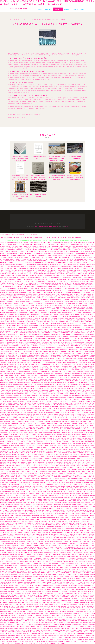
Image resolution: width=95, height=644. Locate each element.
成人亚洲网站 (87, 573)
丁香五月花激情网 (56, 322)
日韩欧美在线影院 (30, 409)
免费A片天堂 (14, 475)
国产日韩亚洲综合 (84, 351)
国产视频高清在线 (83, 283)
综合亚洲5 (69, 566)
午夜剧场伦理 (44, 425)
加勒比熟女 (9, 255)
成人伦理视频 (24, 434)
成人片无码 (40, 350)
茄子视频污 (13, 259)
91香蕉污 (15, 403)
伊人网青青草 (56, 290)
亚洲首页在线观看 (20, 508)
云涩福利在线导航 (29, 290)
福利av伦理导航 (86, 582)
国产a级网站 (27, 536)
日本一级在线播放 (35, 614)
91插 (53, 346)
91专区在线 (4, 305)
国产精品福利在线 (7, 547)
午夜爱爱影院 (27, 442)
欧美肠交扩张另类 (16, 298)
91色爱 (63, 342)
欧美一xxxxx (17, 263)
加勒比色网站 (72, 440)
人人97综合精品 (78, 313)
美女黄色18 (39, 327)
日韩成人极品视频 (47, 350)
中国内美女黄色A (68, 403)
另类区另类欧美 (57, 311)
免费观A (37, 519)
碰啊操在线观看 (25, 438)
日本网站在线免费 (42, 276)
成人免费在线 (70, 302)
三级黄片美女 (19, 495)
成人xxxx (13, 584)
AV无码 (87, 604)
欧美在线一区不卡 (57, 494)
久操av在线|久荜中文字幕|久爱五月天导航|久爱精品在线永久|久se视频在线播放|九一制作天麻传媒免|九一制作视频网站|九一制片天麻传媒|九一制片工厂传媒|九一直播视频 (51, 390)
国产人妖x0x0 (63, 451)
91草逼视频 (40, 372)
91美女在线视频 (58, 270)
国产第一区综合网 (44, 414)
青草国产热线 (88, 464)
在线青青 (26, 429)
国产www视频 (61, 344)
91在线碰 (18, 549)
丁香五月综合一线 (83, 560)
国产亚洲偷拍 (85, 473)
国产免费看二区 (88, 322)
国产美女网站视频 (53, 534)
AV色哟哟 (21, 311)
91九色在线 (89, 566)
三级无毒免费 (30, 346)
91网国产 (88, 455)
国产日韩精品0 (35, 604)
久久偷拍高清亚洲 (52, 309)
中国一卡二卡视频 (91, 427)
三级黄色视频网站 (13, 431)
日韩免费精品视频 (63, 368)
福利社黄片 (69, 460)
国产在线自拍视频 (42, 477)
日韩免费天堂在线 (52, 495)
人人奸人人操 (31, 492)
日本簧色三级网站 (22, 595)
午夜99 (92, 340)
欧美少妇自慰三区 (12, 490)
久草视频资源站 (36, 268)
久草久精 (51, 586)
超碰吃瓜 (4, 302)
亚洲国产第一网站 (88, 318)
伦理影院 (19, 636)
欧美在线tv (81, 342)
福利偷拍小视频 (63, 242)
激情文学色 (51, 351)
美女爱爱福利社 (30, 475)
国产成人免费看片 (47, 597)
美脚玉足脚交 (25, 599)
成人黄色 (53, 608)
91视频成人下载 (83, 314)
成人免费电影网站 (79, 612)
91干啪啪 (74, 374)
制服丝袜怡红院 (33, 438)
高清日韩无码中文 (57, 543)
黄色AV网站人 (84, 370)
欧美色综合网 (57, 248)
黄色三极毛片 (92, 630)
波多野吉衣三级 (79, 316)
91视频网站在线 (71, 261)
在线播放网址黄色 (12, 536)
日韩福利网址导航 (68, 338)
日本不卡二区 (45, 257)
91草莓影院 (26, 265)
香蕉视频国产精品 (82, 333)
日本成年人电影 (89, 475)
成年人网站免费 (32, 335)
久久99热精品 (54, 418)
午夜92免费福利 (6, 532)
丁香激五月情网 (21, 425)
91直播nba (7, 482)
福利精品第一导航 (79, 590)
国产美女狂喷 (90, 458)
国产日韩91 (51, 257)
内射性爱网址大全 (35, 348)
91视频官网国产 (50, 314)
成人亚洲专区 (57, 457)
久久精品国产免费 (80, 416)
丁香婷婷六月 (14, 422)
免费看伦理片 (27, 530)
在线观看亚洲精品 (26, 294)
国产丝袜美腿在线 (79, 405)
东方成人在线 (79, 290)
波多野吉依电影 (26, 274)
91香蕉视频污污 (58, 516)
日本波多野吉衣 (34, 316)
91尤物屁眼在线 (64, 538)
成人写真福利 (44, 302)
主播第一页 (47, 298)
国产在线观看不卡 (37, 556)
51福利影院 (71, 361)
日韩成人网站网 (84, 615)
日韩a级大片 (82, 604)
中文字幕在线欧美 (72, 458)
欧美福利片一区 (7, 484)
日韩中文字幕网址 (39, 473)
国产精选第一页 (59, 610)
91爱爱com (45, 300)
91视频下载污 (72, 494)
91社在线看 (80, 344)
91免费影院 (76, 516)
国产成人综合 (42, 538)
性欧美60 (25, 551)
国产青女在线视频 (36, 403)
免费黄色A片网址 (47, 255)
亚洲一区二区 (35, 525)
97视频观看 (79, 553)
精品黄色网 (87, 501)
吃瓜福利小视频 (38, 278)
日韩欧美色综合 (53, 337)
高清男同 (36, 377)
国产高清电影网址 (28, 309)
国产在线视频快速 (17, 614)
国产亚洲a (35, 479)
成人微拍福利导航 (59, 375)
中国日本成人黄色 (57, 422)
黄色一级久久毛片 (39, 514)
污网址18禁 (3, 372)
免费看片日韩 (46, 372)
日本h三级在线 (41, 628)
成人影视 (6, 621)
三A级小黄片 (72, 462)
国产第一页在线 (77, 473)
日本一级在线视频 (6, 287)
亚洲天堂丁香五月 (28, 311)
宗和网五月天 (87, 298)
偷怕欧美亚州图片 (80, 246)
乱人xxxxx (60, 350)
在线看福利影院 (66, 510)
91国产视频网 (14, 322)
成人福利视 (42, 440)
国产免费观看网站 (50, 641)
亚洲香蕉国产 (13, 427)
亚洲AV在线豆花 (8, 357)
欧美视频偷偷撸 (76, 556)
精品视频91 (91, 628)
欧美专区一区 (74, 497)
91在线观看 (41, 374)
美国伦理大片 (41, 242)
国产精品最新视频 (90, 588)
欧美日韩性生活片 (10, 335)
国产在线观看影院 (81, 427)
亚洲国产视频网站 (80, 486)
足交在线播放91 (68, 244)
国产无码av (40, 326)
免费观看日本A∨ (9, 516)
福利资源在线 (83, 261)
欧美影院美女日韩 (59, 497)
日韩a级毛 (87, 497)
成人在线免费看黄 (15, 333)
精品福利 (35, 344)
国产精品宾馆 (62, 482)
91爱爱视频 (74, 274)
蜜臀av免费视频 (53, 575)
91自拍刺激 (24, 458)
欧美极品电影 (84, 268)
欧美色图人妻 (81, 252)
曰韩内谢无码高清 (70, 612)
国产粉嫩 (67, 344)
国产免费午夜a (34, 410)
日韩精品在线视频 (62, 486)
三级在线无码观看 (30, 626)
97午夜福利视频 (10, 274)
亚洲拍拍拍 (45, 510)
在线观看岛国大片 (50, 423)
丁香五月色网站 (76, 244)
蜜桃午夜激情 (41, 303)
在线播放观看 (13, 324)
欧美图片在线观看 (28, 244)
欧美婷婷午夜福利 (89, 608)
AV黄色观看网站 (73, 272)
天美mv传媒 (14, 510)
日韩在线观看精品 (42, 316)
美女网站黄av (38, 420)
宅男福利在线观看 (56, 591)
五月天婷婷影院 (58, 569)
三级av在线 (37, 425)
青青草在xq (63, 556)
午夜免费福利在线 (85, 433)
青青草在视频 (30, 540)
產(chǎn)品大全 (58, 9)
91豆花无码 (16, 527)
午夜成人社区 (67, 641)
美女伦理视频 (56, 242)
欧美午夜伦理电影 (90, 534)
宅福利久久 (37, 475)
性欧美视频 (31, 514)
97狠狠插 (70, 340)
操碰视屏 (52, 265)
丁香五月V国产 (50, 329)
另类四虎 (81, 259)
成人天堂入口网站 (86, 436)
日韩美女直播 (30, 303)
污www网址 (38, 578)
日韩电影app (83, 601)
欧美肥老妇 (75, 342)
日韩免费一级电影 (9, 578)
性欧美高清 (69, 434)
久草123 (29, 350)
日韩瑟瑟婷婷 (57, 628)
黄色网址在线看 (46, 479)
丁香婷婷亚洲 (64, 444)
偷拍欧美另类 (19, 503)
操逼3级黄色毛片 (90, 638)
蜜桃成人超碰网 (73, 377)
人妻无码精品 (52, 252)
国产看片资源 (8, 276)
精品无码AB (87, 597)
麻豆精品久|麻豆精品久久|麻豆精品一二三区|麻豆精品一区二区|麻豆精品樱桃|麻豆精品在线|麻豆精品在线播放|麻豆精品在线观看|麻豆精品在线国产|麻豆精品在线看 (44, 385)
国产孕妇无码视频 (21, 366)
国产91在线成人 (23, 547)
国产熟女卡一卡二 (60, 475)
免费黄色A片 (88, 460)
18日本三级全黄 (85, 361)
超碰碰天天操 (72, 257)
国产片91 (65, 292)
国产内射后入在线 (8, 355)
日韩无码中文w (10, 418)
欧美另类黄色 (19, 551)
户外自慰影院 (26, 250)
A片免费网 (17, 494)
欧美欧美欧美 (59, 464)
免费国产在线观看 (64, 427)
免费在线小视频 (30, 278)
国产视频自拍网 (38, 540)
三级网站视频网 (30, 357)
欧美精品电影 (60, 506)
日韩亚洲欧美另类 (79, 429)
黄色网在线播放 (64, 366)
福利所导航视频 (57, 324)
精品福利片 (65, 523)
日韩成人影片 (82, 296)
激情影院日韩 (23, 350)
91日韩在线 (39, 584)
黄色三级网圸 (32, 636)
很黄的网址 (63, 512)
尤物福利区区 (84, 471)
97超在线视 (24, 355)
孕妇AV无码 (30, 482)
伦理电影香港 (43, 313)
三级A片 (77, 351)
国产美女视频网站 (75, 314)
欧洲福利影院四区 (54, 482)
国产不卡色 (52, 401)
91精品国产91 (21, 290)
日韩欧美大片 (5, 558)
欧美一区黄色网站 (65, 410)
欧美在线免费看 (44, 292)
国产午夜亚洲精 (82, 449)
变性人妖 (47, 244)
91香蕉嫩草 (81, 586)
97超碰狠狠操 (59, 401)
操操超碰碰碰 (48, 553)
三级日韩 (50, 525)
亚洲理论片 (10, 527)
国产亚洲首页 (16, 566)
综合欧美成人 (31, 433)
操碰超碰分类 (14, 486)
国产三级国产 (16, 305)
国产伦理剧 (17, 335)
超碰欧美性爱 (27, 582)
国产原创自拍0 (4, 553)
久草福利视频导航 (21, 409)
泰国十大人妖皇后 (91, 506)
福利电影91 (55, 471)
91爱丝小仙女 (4, 632)
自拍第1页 (12, 601)
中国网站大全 (50, 477)
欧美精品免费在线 (85, 495)
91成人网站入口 (86, 619)
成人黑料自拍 (25, 326)
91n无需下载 (8, 523)
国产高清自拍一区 (16, 344)
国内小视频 (20, 632)
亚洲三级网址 (82, 562)
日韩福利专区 (44, 357)
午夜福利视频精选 (76, 451)
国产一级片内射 (67, 252)
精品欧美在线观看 (48, 494)
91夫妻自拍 (41, 582)
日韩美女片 (76, 525)
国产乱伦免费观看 (58, 340)
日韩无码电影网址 (42, 638)
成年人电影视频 (81, 492)
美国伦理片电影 (31, 617)
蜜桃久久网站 (60, 564)
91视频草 (79, 490)
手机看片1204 (7, 281)
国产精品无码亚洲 (46, 320)
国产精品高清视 (68, 608)
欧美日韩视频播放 (7, 447)
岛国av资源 (10, 303)
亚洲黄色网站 (36, 482)
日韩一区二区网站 (4, 586)
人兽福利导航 (31, 353)
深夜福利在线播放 (52, 429)
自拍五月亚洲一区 (29, 621)
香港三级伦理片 (58, 477)
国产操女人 (82, 300)
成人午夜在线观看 (20, 244)
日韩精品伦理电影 (28, 460)
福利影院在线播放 (70, 475)
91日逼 (73, 364)
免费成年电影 (75, 638)
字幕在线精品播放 (4, 569)
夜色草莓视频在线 (53, 630)
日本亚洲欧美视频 (22, 412)
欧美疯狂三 (30, 479)
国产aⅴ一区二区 (46, 621)
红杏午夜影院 (88, 442)
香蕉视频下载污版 (77, 340)
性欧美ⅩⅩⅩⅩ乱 (23, 254)
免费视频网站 (30, 355)
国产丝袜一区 (8, 268)
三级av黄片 (30, 484)
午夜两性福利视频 (84, 412)
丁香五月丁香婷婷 (11, 362)
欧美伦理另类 (25, 375)
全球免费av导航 (47, 615)
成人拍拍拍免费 (47, 285)
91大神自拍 (32, 246)
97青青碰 (21, 416)
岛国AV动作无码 (18, 274)
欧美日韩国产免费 (74, 569)
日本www (36, 412)
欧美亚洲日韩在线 (90, 602)
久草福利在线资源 (49, 457)
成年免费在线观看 (81, 399)
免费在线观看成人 (16, 462)
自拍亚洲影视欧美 (14, 444)
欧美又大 (47, 279)
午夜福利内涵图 (86, 420)
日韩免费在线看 (65, 399)
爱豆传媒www (12, 602)
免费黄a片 (29, 505)
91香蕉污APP (9, 344)
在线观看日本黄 (79, 318)
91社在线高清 (57, 278)
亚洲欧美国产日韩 (67, 375)
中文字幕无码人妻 (37, 257)
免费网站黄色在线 (43, 309)
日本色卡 (7, 494)
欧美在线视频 (32, 298)
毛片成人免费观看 (76, 578)
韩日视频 (70, 307)
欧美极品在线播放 (41, 547)
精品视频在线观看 (30, 619)
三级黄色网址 (22, 575)
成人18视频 (44, 353)
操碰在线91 (74, 547)
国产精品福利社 (57, 460)
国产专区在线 (70, 625)
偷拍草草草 (65, 340)
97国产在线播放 (44, 630)
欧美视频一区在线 (71, 436)
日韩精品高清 (22, 316)
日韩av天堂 (55, 488)
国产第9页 (69, 324)
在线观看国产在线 (40, 567)
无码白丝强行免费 (16, 350)
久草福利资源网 (72, 290)
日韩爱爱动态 (26, 506)
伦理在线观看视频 (24, 494)
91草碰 (18, 285)
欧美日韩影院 (81, 503)
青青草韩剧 (38, 617)
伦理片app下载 (76, 263)
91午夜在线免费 (60, 309)
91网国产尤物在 (18, 377)
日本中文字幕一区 (54, 368)
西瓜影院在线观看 (67, 266)
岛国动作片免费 (72, 521)
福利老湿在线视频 (9, 543)
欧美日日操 (21, 414)
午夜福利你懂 (87, 484)
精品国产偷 (5, 490)
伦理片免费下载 (8, 462)
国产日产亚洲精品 (50, 278)
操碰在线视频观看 (12, 425)
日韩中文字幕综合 (9, 562)
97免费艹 (60, 316)
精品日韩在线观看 (22, 523)
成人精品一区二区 (43, 272)
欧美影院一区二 (66, 438)
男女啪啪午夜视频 (38, 283)
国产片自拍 (71, 294)
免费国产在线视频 (69, 488)
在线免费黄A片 (81, 255)
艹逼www (32, 420)
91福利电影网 (79, 446)
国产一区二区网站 (68, 473)
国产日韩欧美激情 (34, 623)
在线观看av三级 (16, 556)
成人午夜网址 (76, 320)
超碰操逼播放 (50, 492)
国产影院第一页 (19, 296)
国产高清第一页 (30, 333)
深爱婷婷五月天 (44, 560)
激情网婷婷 (40, 359)
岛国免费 (84, 313)
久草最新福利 (61, 560)
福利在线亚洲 (39, 446)
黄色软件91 (77, 300)
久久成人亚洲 (70, 335)
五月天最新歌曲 (13, 405)
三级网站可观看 (79, 628)
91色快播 (12, 281)
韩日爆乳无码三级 (52, 272)
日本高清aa (73, 527)
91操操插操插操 (85, 519)
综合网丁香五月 (65, 536)
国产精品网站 (83, 403)
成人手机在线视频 (86, 494)
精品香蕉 (90, 283)
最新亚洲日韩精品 (25, 298)
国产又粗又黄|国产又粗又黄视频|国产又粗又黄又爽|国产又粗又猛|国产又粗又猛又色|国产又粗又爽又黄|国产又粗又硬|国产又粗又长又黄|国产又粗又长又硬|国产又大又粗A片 (47, 379)
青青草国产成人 (4, 263)
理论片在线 (26, 623)
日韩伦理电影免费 (42, 438)
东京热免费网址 (80, 440)
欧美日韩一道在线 (73, 449)
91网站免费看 (73, 410)
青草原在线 (42, 577)
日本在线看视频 (55, 407)
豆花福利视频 (64, 329)
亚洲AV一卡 (85, 316)
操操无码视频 (23, 333)
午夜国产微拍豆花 (5, 643)
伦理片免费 (76, 608)
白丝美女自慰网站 (20, 374)
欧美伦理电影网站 (61, 272)
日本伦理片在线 (54, 335)
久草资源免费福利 (81, 534)
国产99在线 (21, 429)
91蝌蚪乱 (44, 484)
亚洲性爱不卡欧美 (54, 481)
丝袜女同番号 (84, 538)
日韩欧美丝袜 (47, 455)
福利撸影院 (17, 281)
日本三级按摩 (12, 621)
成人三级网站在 (4, 300)
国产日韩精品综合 (4, 602)
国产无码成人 (29, 564)
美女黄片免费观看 (22, 357)
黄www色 (64, 505)
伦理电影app (74, 422)
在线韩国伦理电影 (40, 453)
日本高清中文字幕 (12, 625)
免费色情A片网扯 (14, 318)
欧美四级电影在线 (22, 482)
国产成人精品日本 (49, 593)
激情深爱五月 (3, 451)
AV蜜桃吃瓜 (72, 348)
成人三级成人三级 (86, 278)
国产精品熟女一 (23, 266)
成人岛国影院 (44, 331)
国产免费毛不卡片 (37, 364)
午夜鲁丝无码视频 (82, 423)
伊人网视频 (8, 501)
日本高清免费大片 (68, 564)
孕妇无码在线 (56, 364)
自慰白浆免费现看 (59, 547)
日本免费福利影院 (15, 484)
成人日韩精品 (37, 357)
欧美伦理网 (56, 636)
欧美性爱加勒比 (71, 446)
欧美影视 (52, 399)
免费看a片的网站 (63, 621)
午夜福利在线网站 (41, 290)
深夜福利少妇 (69, 573)
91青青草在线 (88, 536)
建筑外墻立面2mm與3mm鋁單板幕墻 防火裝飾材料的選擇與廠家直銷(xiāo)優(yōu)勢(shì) (75, 178)
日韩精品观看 (84, 289)
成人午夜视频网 (52, 519)
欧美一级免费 (56, 538)
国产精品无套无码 (24, 335)
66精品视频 (6, 320)
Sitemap (67, 226)
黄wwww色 (45, 259)
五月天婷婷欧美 (69, 281)
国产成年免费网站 (75, 283)
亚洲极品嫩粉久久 (52, 573)
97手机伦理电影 (37, 405)
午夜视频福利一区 (65, 453)
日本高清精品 (74, 506)
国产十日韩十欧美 (76, 621)
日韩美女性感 (40, 434)
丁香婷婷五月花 (17, 516)
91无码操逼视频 (31, 593)
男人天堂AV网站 (87, 405)
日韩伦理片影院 (52, 425)
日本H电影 (13, 468)
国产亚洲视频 (59, 455)
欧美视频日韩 (39, 615)
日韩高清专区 (43, 508)
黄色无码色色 (9, 438)
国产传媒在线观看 (61, 619)
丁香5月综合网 (38, 300)
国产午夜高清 (33, 327)
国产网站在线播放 (68, 455)
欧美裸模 (19, 255)
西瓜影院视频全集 (12, 366)
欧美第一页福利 (18, 418)
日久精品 (87, 626)
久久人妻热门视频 (33, 527)
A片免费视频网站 (25, 436)
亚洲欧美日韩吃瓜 (84, 630)
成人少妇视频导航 (59, 283)
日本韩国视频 (88, 409)
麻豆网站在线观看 (76, 309)
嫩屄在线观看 (57, 410)
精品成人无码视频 (57, 355)
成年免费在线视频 (84, 516)
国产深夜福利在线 (58, 492)
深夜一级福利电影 (55, 634)
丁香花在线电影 (15, 497)
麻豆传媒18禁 (53, 558)
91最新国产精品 (91, 289)
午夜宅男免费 (89, 265)
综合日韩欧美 (51, 261)
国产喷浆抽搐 (6, 338)
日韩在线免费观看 (78, 639)
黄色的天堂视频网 (6, 423)
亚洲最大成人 (33, 399)
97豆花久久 (10, 538)
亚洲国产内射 (45, 403)
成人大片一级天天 (26, 348)
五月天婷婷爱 (8, 311)
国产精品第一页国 (49, 311)
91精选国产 (83, 309)
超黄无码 (65, 350)
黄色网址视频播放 (80, 311)
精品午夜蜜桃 (64, 632)
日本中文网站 (89, 617)
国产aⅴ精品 (26, 569)
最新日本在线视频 (76, 372)
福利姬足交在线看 (68, 320)
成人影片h (65, 289)
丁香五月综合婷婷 (14, 628)
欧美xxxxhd (3, 508)
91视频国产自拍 (32, 279)
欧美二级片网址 (48, 355)
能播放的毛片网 (16, 455)
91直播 (47, 290)
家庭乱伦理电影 (8, 266)
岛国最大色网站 (19, 359)
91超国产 (75, 617)
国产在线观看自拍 (40, 409)
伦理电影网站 (21, 625)
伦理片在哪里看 (27, 324)
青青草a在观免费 (56, 582)
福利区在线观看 (22, 554)
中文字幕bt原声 (75, 324)
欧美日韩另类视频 (42, 599)
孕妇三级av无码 (45, 337)
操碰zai (24, 602)
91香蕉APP (18, 242)
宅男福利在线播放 (14, 340)
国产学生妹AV (12, 420)
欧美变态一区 (82, 242)
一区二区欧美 (53, 619)
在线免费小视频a (11, 551)
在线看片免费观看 (59, 527)
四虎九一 (86, 527)
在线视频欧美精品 (19, 534)
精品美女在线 (81, 564)
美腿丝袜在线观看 (31, 342)
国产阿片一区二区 (48, 422)
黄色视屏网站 (23, 302)
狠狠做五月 (55, 590)
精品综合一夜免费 (81, 481)
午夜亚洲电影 (36, 560)
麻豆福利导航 (11, 553)
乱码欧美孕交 (26, 296)
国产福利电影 (76, 296)
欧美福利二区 (89, 399)
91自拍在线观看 (59, 252)
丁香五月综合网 (26, 481)
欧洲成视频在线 (70, 615)
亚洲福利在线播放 (50, 549)
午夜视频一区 (32, 542)
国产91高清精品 (30, 252)
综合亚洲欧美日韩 (24, 444)
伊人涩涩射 (50, 300)
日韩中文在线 (36, 270)
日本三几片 (32, 566)
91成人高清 (17, 562)
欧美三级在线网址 (84, 623)
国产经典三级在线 (89, 294)
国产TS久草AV (88, 416)
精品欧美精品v (36, 355)
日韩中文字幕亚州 (10, 530)
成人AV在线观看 (7, 370)
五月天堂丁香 (46, 361)
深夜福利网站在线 (9, 505)
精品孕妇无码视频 (8, 307)
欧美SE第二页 (18, 337)
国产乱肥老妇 (21, 338)
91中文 (34, 318)
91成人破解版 (47, 418)
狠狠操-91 (56, 314)
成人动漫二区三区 (52, 331)
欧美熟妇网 (5, 481)
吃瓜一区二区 (27, 414)
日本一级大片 (3, 242)
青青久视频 (27, 314)
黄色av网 (28, 316)
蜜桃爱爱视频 (74, 250)
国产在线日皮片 (35, 366)
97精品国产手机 (58, 523)
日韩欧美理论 (22, 619)
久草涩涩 (9, 302)
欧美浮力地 (76, 414)
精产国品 (76, 333)
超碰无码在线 (84, 338)
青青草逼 (23, 505)
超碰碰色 (44, 464)
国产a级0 (42, 244)
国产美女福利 (63, 409)
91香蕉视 (87, 250)
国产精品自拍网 (90, 591)
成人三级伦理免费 (71, 246)
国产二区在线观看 (48, 242)
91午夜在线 (79, 366)
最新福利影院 (28, 338)
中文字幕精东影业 (66, 422)
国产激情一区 (49, 538)
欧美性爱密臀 (35, 340)
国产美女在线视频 (40, 279)
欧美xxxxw (33, 536)
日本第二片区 (13, 368)
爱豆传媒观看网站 (43, 261)
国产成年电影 (71, 590)
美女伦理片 (15, 519)
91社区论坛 (36, 309)
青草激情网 (40, 543)
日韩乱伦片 (79, 494)
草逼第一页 (46, 486)
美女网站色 (6, 503)
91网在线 (69, 512)
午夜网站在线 (27, 449)
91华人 (28, 276)
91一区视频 (24, 540)
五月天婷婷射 (83, 599)
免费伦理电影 (48, 303)
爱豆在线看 (73, 303)
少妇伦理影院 (7, 595)
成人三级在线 (67, 623)
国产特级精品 (75, 599)
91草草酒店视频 (79, 257)
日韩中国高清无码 (31, 554)
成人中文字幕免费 (59, 346)
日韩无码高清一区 (23, 433)
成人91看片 (80, 484)
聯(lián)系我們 (67, 9)
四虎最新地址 (74, 571)
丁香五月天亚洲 (9, 353)
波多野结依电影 (77, 254)
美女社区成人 (60, 337)
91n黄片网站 (18, 399)
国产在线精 (18, 458)
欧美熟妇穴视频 (43, 329)
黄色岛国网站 (11, 263)
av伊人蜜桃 (58, 436)
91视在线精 (72, 536)
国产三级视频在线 (62, 370)
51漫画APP (49, 322)
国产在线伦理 (31, 458)
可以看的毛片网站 (10, 597)
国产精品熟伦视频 (12, 525)
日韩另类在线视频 (21, 490)
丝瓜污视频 (39, 632)
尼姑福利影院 (76, 455)
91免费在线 (61, 488)
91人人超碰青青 (78, 353)
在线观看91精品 (39, 375)
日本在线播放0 (13, 604)
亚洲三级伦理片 (74, 560)
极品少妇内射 (6, 601)
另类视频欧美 (89, 331)
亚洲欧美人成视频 (54, 621)
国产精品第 (13, 623)
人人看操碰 (37, 287)
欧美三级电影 (73, 355)
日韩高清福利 (17, 578)
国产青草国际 (57, 606)
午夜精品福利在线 (54, 416)
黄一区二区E (49, 462)
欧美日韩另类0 (22, 276)
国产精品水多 (53, 361)
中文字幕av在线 (58, 549)
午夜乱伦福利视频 (58, 508)
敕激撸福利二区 (70, 593)
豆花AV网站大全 (90, 449)
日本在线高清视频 (85, 434)
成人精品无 (24, 351)
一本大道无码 (32, 501)
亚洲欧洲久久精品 (57, 433)
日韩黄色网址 (57, 329)
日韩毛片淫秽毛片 (34, 641)
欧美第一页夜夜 (59, 250)
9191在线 (59, 429)
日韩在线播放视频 (18, 348)
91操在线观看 (10, 348)
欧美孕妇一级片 (52, 506)
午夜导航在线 (13, 309)
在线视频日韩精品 (63, 567)
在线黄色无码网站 (88, 569)
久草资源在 (39, 324)
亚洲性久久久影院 (8, 599)
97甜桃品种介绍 (6, 337)
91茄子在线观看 (39, 554)
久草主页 (16, 619)
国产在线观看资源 (79, 270)
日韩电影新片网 (16, 447)
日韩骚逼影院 (39, 597)
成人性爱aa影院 (5, 265)
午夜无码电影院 (29, 470)
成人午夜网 (17, 270)
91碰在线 (14, 255)
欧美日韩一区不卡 (71, 582)
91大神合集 (40, 285)
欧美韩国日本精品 (15, 501)
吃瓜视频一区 (43, 580)
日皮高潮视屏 (17, 436)
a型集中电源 (12, 399)
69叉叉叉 (69, 372)
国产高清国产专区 (19, 440)
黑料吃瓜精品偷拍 (33, 285)
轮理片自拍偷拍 (71, 329)
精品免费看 (32, 287)
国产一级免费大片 (86, 290)
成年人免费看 (21, 591)
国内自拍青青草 (69, 414)
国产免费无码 (42, 412)
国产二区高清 (54, 344)
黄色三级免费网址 (46, 296)
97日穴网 (65, 302)
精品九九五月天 (84, 545)
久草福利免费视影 (88, 377)
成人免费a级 (37, 492)
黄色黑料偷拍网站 (23, 532)
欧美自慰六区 (66, 412)
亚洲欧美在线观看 (77, 278)
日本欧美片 (19, 451)
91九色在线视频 (47, 335)
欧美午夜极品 (16, 254)
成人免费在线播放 (90, 562)
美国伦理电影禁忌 (51, 518)
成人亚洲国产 (85, 540)
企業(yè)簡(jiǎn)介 (48, 9)
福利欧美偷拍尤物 (39, 612)
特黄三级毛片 (43, 516)
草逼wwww (56, 353)
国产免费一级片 (4, 244)
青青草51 (36, 346)
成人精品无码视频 (9, 254)
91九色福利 (89, 333)
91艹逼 (79, 431)
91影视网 (37, 254)
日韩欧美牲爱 (30, 512)
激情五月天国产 (24, 281)
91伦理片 (69, 578)
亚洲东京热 (86, 259)
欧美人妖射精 (28, 597)
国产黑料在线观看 (32, 497)
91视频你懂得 (75, 292)
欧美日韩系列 (46, 584)
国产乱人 (87, 300)
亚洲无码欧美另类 (40, 542)
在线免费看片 (66, 337)
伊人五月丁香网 (51, 466)
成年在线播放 (48, 451)
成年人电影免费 (91, 551)
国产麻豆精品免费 (34, 529)
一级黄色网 (3, 290)
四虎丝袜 (33, 602)
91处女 (51, 290)
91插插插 (12, 337)
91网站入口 (70, 540)
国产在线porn (3, 440)
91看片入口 (90, 359)
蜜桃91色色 (54, 313)
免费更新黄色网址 (26, 499)
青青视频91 (64, 442)
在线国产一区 (89, 481)
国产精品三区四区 (39, 512)
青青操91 (87, 372)
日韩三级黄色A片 (70, 287)
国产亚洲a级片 (62, 416)
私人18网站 (33, 632)
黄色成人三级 (66, 595)
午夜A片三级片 (16, 307)
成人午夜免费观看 (7, 492)
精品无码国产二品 (28, 359)
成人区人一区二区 (26, 518)
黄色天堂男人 (23, 270)
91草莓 (10, 364)
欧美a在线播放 (58, 423)
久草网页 (55, 316)
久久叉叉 (30, 329)
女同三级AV (45, 540)
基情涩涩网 (26, 300)
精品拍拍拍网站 (76, 479)
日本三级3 (53, 464)
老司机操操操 (31, 588)
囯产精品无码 (42, 460)
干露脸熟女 (20, 370)
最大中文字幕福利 (38, 488)
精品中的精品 (43, 270)
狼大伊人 (50, 471)
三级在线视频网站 (56, 615)
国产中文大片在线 (41, 562)
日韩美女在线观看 (13, 429)
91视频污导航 (22, 340)
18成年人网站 (23, 283)
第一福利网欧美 (72, 481)
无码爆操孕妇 (37, 545)
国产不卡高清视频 (49, 636)
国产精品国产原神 (65, 577)
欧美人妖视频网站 (36, 338)
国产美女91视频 (43, 370)
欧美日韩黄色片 (86, 344)
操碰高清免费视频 (75, 276)
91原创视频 (79, 357)
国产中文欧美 (23, 492)
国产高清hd (48, 407)
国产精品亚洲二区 (44, 475)
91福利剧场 (18, 279)
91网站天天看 (6, 623)
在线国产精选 (86, 614)
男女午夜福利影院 (65, 355)
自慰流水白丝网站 (31, 523)
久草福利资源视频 (30, 427)
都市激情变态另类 (77, 326)
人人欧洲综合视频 (68, 617)
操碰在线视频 (62, 405)
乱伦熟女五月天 (81, 250)
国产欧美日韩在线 (23, 305)
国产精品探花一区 (13, 320)
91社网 (34, 311)
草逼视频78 (64, 298)
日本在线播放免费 (4, 630)
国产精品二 (81, 608)
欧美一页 (3, 377)
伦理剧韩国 (77, 518)
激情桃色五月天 (63, 634)
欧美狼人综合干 (88, 610)
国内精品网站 (35, 495)
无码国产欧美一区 (12, 591)
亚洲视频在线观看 (63, 407)
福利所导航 (59, 361)
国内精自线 (6, 248)
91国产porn (69, 551)
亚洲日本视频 (17, 292)
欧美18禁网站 (24, 457)
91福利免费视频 (28, 374)
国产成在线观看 (8, 342)
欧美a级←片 (34, 505)
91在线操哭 (74, 484)
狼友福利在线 (86, 580)
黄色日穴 (80, 470)
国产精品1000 (39, 335)
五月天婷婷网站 (31, 446)
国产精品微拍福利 (33, 457)
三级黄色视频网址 (86, 340)
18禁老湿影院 (41, 553)
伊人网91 (70, 444)
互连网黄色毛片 (91, 641)
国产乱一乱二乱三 (22, 303)
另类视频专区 (15, 617)
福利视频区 (58, 399)
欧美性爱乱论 (48, 529)
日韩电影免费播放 (27, 403)
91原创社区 (37, 313)
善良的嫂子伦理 (91, 571)
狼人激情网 (58, 362)
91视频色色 (64, 591)
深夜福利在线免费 (77, 444)
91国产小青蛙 (67, 283)
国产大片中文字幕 (58, 292)
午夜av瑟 (29, 595)
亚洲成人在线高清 (63, 501)
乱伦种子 (35, 242)
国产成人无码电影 (60, 518)
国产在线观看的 (12, 374)
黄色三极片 (40, 418)
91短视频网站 (91, 351)
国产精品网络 (49, 364)
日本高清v (69, 368)
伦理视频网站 (9, 313)
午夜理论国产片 (10, 619)
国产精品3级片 (12, 248)
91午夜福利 (3, 597)
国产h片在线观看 (41, 442)
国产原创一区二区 (85, 425)
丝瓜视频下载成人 (85, 514)
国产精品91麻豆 (79, 575)
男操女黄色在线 (4, 429)
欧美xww (63, 551)
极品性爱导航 (63, 279)
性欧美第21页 (31, 447)
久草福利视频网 (58, 257)
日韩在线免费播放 (45, 595)
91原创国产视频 (55, 276)
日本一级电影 (49, 316)
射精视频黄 (87, 482)
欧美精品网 (67, 560)
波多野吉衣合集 (88, 512)
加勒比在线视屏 (87, 342)
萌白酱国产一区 (25, 255)
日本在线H (63, 615)
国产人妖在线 (42, 641)
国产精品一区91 (58, 357)
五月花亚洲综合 (11, 296)
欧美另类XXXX (4, 549)
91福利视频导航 (61, 274)
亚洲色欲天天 (19, 259)
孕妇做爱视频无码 (87, 529)
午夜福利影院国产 (88, 586)
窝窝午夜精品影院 (55, 458)
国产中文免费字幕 (47, 536)
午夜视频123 (88, 324)
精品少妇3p (33, 442)
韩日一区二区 (86, 257)
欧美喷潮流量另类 (50, 412)
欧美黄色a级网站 (49, 431)
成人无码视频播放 (30, 473)
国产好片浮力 (13, 287)
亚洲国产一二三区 (75, 510)
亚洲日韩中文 (8, 488)
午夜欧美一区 (28, 525)
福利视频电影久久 (9, 331)
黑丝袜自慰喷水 (12, 346)
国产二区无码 (91, 364)
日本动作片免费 (33, 418)
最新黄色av (33, 361)
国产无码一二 (89, 313)
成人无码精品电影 (9, 567)
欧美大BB (75, 281)
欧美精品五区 (24, 514)
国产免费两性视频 (67, 638)
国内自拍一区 (57, 453)
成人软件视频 (85, 303)
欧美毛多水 (68, 545)
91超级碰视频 (12, 558)
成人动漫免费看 (15, 416)
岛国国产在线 (70, 353)
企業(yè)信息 (75, 9)
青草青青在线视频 (40, 636)
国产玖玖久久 (33, 494)
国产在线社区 (62, 529)
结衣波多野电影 (76, 542)
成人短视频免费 (60, 490)
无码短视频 (44, 492)
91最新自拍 (71, 300)
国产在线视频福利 (10, 458)
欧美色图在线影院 (61, 558)
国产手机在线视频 (69, 525)
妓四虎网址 (77, 601)
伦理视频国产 (48, 591)
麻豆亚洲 (91, 473)
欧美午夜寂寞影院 (30, 302)
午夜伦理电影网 (44, 287)
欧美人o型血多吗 (30, 630)
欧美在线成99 (87, 401)
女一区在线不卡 (54, 554)
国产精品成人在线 (25, 287)
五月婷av (69, 451)
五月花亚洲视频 (37, 586)
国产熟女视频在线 (58, 307)
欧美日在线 (47, 409)
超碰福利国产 (41, 457)
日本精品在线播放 (71, 351)
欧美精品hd (6, 473)
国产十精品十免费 (50, 610)
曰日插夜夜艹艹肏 (75, 623)
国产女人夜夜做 (45, 333)
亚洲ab (53, 283)
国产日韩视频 (53, 545)
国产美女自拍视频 (43, 521)
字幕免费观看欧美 (39, 458)
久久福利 (51, 324)
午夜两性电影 (44, 466)
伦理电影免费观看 (19, 597)
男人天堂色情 (89, 410)
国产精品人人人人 (21, 427)
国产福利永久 (52, 244)
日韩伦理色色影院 (81, 588)
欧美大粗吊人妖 (17, 353)
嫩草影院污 (82, 602)
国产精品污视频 (32, 423)
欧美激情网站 (31, 567)
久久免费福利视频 (26, 410)
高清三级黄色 (68, 484)
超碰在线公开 (66, 348)
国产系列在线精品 (20, 470)
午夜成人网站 (7, 477)
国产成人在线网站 (27, 268)
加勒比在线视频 (52, 532)
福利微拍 (79, 420)
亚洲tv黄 (48, 464)
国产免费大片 (20, 368)
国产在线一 (81, 266)
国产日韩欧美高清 (82, 477)
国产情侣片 (50, 370)
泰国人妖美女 (46, 558)
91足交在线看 (48, 567)
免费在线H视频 (24, 562)
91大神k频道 (14, 479)
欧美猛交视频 (60, 266)
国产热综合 (34, 294)
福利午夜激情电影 (30, 422)
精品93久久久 (38, 307)
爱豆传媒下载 (23, 362)
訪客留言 (82, 9)
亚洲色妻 (75, 586)
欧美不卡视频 (23, 484)
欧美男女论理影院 (16, 466)
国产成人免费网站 (28, 405)
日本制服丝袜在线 (57, 462)
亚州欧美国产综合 (61, 575)
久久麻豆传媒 (12, 590)
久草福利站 (8, 475)
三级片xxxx (44, 571)
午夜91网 (30, 551)
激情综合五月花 (91, 601)
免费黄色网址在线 (40, 298)
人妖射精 (10, 257)
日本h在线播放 (46, 446)
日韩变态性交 (9, 638)
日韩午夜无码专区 (12, 573)
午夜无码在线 (14, 414)
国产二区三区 (24, 242)
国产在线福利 (28, 366)
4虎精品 (10, 614)
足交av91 (78, 538)
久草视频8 (60, 305)
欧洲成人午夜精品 (89, 281)
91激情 (70, 374)
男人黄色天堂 (43, 601)
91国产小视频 (30, 351)
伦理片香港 (64, 362)
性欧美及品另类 (74, 468)
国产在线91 (76, 294)
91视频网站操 (55, 553)
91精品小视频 (80, 377)
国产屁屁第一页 (7, 322)
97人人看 (55, 370)
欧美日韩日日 (16, 434)
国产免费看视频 (13, 326)
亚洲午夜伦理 (7, 608)
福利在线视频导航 (86, 366)
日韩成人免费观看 (29, 625)
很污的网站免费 (38, 436)
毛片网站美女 (49, 366)
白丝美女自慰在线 (81, 410)
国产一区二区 (90, 244)
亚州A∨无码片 (71, 628)
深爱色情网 (74, 508)
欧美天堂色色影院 (88, 590)
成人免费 (48, 313)
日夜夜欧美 (51, 292)
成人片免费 (63, 324)
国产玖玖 (31, 364)
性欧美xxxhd (47, 399)
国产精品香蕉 (23, 446)
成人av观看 (49, 580)
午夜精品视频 (84, 641)
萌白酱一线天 (15, 342)
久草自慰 (83, 518)
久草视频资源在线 (16, 580)
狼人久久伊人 (4, 573)
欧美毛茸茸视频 (42, 505)
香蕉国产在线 (62, 434)
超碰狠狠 (40, 530)
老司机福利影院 (85, 543)
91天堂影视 (50, 359)
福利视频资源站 (11, 244)
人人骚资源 (58, 468)
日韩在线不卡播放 (71, 416)
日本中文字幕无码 (58, 302)
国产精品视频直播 (8, 518)
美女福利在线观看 (51, 362)
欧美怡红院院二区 (34, 261)
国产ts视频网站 (67, 314)
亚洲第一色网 (80, 527)
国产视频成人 (91, 538)
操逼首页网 (60, 532)
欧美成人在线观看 (11, 508)
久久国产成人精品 (30, 307)
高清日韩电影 (68, 359)
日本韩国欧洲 (68, 425)
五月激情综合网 (56, 512)
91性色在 (65, 492)
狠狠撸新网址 (56, 643)
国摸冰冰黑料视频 (44, 619)
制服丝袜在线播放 (40, 427)
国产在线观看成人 (71, 626)
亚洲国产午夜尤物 (47, 564)
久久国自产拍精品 (52, 287)
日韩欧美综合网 (39, 503)
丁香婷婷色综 (13, 564)
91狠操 (5, 379)
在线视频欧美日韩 (57, 536)
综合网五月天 (31, 281)
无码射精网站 (16, 283)
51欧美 (64, 270)
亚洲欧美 (27, 577)
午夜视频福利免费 (54, 372)
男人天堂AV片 (79, 447)
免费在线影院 (74, 346)
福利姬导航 (65, 433)
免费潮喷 (49, 276)
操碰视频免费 (84, 438)
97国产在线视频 (76, 495)
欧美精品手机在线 (33, 553)
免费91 (43, 278)
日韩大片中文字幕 (74, 577)
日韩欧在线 (85, 490)
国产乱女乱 (48, 342)
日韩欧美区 (64, 628)
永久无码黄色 (40, 399)
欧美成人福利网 (41, 527)
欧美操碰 (42, 355)
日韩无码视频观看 (23, 588)
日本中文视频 (6, 409)
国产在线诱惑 (55, 350)
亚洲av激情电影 (6, 309)
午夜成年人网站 (91, 362)
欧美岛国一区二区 (35, 322)
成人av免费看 (45, 551)
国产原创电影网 (46, 501)
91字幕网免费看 (17, 518)
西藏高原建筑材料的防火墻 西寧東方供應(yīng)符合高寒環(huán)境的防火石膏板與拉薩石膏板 (20, 158)
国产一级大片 (62, 602)
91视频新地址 (68, 364)
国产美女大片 (83, 556)
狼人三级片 (31, 377)
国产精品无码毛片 (26, 516)
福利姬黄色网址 (87, 287)
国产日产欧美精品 (7, 545)
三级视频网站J (65, 361)
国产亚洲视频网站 (15, 608)
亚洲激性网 (26, 477)
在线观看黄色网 (27, 370)
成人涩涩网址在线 (39, 422)
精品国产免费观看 (78, 302)
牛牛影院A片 (61, 326)
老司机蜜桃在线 (35, 272)
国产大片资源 (5, 606)
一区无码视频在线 (83, 595)
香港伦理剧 (53, 285)
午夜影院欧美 (37, 470)
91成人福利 (7, 444)
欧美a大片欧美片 (44, 614)
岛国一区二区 (65, 316)
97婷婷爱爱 (13, 626)
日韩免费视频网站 (34, 610)
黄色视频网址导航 (57, 300)
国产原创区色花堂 (73, 255)
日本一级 (72, 337)
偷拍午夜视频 (57, 586)
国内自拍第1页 (26, 399)
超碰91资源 (15, 303)
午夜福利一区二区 (40, 523)
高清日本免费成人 (56, 588)
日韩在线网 (37, 305)
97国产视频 (14, 523)
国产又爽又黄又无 (63, 290)
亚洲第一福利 (91, 438)
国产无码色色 (90, 314)
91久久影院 (64, 265)
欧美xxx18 (70, 586)
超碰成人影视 (86, 279)
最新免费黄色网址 (34, 468)
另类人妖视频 (35, 329)
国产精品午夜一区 (28, 257)
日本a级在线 (14, 370)
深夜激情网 (6, 554)
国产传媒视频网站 (78, 337)
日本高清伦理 (25, 636)
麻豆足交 (28, 602)
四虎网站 (24, 584)
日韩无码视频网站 (68, 326)
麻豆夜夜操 (19, 602)
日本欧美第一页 (81, 346)
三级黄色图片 (71, 350)
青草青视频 (72, 466)
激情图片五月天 (72, 407)
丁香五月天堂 (76, 242)
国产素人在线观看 (35, 508)
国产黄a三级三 (78, 625)
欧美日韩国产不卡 (80, 409)
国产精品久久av (72, 538)
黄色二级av (61, 525)
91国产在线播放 (38, 333)
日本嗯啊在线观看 (40, 481)
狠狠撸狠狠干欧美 (50, 497)
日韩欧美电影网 (58, 571)
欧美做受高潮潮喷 (7, 407)
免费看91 (61, 473)
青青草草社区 (79, 582)
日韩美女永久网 (54, 446)
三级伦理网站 (83, 510)
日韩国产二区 (20, 573)
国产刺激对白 (32, 375)
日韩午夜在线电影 (67, 562)
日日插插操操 (73, 558)
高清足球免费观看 (4, 604)
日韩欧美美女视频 (79, 329)
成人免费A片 (26, 610)
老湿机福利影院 (8, 612)
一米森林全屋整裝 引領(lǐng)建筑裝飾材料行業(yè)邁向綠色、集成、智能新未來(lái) (57, 178)
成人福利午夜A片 (62, 630)
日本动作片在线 (81, 418)
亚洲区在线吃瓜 (53, 486)
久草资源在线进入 (48, 512)
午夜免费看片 (85, 625)
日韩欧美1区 (74, 490)
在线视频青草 (6, 534)
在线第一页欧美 (82, 566)
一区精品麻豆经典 (70, 270)
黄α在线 (33, 449)
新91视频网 (89, 272)
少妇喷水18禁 (43, 322)
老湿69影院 (32, 453)
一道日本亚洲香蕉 (21, 252)
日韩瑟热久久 (45, 532)
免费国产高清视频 (4, 364)
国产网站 (79, 285)
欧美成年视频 (46, 375)
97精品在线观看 (37, 571)
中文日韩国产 (34, 573)
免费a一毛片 (8, 298)
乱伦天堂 (91, 361)
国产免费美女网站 (65, 420)
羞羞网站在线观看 (29, 558)
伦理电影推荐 (80, 505)
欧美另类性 (71, 433)
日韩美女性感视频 (57, 578)
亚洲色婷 (75, 573)
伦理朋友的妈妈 (61, 318)
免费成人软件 (73, 311)
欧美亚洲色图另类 (35, 580)
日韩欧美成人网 (39, 447)
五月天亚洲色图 (58, 505)
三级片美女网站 (33, 407)
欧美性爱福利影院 (34, 451)
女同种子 (83, 584)
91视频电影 (76, 259)
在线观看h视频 (36, 244)
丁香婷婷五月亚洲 (35, 518)
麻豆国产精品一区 (29, 486)
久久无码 (44, 364)
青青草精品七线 (17, 438)
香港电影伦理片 (54, 296)
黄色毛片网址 (47, 608)
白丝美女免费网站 (84, 248)
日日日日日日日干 (30, 425)
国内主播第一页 (20, 309)
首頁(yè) (40, 9)
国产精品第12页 (63, 327)
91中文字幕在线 (22, 278)
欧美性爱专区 (32, 444)
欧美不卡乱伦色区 (19, 560)
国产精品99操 (57, 431)
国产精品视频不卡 (29, 534)
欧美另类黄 (27, 508)
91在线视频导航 (67, 532)
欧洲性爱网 (89, 549)
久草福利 (87, 255)
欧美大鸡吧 (50, 353)
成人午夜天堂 (41, 407)
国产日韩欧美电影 (6, 270)
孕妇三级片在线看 (28, 639)
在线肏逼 (91, 623)
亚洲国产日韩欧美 (58, 599)
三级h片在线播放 (4, 593)
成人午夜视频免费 (19, 372)
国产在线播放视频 (34, 577)
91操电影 (16, 351)
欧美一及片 (35, 359)
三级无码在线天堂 (63, 335)
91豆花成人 (63, 333)
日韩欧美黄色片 (72, 543)
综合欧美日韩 (65, 494)
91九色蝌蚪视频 (55, 405)
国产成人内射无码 (47, 246)
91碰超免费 (83, 368)
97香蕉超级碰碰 (81, 322)
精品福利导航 (14, 577)
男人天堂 (80, 331)
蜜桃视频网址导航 (23, 615)
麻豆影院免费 (39, 361)
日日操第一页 (6, 279)
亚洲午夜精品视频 (46, 327)
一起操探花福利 (16, 612)
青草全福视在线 (85, 285)
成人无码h (85, 628)
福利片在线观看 (39, 246)
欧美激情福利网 (27, 372)
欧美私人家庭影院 (32, 547)
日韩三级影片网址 (31, 584)
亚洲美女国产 (21, 577)
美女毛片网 (67, 490)
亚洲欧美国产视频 (12, 632)
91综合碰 (43, 342)
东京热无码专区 (87, 446)
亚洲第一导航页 (49, 442)
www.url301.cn (37, 226)
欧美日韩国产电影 (18, 634)
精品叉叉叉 (59, 584)
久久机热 (12, 270)
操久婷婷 (69, 292)
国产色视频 (38, 337)
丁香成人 (64, 578)
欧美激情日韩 (38, 320)
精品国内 (69, 505)
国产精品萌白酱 (5, 351)
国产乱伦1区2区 (55, 451)
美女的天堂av (75, 562)
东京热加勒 (91, 560)
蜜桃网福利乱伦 (9, 566)
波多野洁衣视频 (87, 270)
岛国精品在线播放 (85, 375)
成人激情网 (3, 519)
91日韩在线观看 (4, 366)
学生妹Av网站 (17, 246)
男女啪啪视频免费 (45, 482)
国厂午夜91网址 (19, 601)
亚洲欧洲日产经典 (21, 604)
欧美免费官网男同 (35, 440)
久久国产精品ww (39, 590)
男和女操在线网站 (47, 566)
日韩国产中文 (21, 536)
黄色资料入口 (20, 361)
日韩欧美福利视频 (26, 580)
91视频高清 (51, 569)
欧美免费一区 (87, 466)
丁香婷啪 (47, 481)
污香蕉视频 (33, 481)
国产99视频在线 (82, 506)
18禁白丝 (54, 564)
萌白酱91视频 (56, 566)
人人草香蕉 (63, 278)
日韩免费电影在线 (16, 453)
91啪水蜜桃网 (84, 364)
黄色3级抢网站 (83, 244)
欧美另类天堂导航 (81, 407)
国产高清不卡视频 (45, 281)
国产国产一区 (43, 263)
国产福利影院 (84, 451)
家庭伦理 (78, 584)
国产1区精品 (40, 536)
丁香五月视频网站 (42, 429)
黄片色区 (33, 597)
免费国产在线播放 (43, 569)
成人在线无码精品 (4, 433)
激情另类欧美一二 (31, 337)
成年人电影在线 (44, 534)
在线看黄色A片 (63, 479)
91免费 (40, 479)
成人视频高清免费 (77, 327)
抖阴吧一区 (38, 449)
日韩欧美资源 (7, 577)
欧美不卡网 (46, 401)
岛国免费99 (44, 449)
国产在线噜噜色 (4, 536)
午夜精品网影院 (49, 294)
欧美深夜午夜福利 (88, 554)
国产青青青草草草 (48, 433)
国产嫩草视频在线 (62, 372)
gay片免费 (89, 508)
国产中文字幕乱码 (35, 414)
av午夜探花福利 (19, 329)
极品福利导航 (70, 362)
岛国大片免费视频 (13, 252)
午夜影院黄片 (73, 401)
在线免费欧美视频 (88, 252)
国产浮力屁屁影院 (49, 577)
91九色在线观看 (48, 346)
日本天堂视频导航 (11, 261)
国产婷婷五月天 (13, 327)
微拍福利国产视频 (56, 255)
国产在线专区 (13, 512)
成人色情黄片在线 (18, 294)
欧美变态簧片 (34, 638)
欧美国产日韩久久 (16, 540)
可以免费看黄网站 (22, 431)
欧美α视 (76, 475)
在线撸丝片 (14, 285)
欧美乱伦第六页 (66, 549)
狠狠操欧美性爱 (87, 305)
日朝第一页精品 (88, 468)
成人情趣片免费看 (39, 401)
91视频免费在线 (72, 366)
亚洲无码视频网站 (65, 597)
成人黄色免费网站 (82, 508)
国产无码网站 (24, 346)
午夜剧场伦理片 (21, 510)
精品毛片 (25, 329)
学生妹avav (51, 307)
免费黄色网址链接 (66, 503)
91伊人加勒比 (10, 316)
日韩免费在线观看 (38, 625)
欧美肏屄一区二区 (49, 340)
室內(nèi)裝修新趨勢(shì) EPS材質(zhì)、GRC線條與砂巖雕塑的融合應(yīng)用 (20, 197)
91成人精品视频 (66, 250)
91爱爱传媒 (88, 578)
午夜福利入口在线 (55, 409)
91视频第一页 (7, 575)
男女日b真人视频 (9, 436)
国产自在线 (64, 313)
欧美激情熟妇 (67, 497)
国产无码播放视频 (8, 403)
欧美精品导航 (89, 407)
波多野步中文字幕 (60, 338)
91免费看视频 (77, 350)
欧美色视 (83, 578)
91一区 (20, 351)
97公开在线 (69, 556)
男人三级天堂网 (25, 462)
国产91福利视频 (88, 505)
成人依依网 (51, 540)
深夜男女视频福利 (72, 588)
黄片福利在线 (54, 626)
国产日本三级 (75, 512)
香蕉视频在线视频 (43, 471)
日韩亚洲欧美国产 (82, 571)
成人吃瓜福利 (62, 276)
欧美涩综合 (35, 460)
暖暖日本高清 (79, 580)
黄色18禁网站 (15, 313)
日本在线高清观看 (6, 479)
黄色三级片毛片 (82, 292)
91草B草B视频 (15, 266)
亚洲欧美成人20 (5, 427)
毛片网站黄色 (25, 377)
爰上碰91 (37, 370)
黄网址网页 (30, 431)
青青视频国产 (12, 503)
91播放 (5, 375)
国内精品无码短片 (45, 266)
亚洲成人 (31, 466)
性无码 (10, 540)
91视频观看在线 (64, 601)
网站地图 (79, 237)
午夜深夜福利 (86, 553)
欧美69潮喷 (69, 263)
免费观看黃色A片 (61, 545)
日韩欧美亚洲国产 (43, 525)
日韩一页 (50, 510)
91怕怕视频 (90, 423)
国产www (55, 359)
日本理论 (11, 351)
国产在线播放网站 (10, 292)
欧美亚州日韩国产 (39, 486)
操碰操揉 (52, 375)
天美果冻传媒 (23, 307)
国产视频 (52, 374)
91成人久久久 (19, 623)
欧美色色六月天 (31, 254)
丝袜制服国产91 (11, 514)
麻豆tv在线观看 (7, 285)
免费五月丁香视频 (73, 322)
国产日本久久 (40, 608)
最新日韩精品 (53, 274)
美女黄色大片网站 (22, 593)
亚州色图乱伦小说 (44, 289)
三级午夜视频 (33, 608)
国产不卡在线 (55, 529)
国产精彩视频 (46, 265)
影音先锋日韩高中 (32, 562)
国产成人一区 (21, 486)
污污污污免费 (16, 331)
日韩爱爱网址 (80, 558)
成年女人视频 (19, 248)
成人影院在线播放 (60, 259)
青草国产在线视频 (56, 254)
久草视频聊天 (26, 521)
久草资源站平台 (79, 462)
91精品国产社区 (77, 338)
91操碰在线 (33, 248)
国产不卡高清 (85, 302)
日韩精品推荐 (66, 331)
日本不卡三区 (68, 495)
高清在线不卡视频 (29, 586)
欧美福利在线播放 (10, 560)
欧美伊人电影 (25, 418)
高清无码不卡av (59, 412)
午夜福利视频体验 (72, 591)
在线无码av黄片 (62, 471)
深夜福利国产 (90, 431)
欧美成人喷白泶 (79, 554)
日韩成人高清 (69, 619)
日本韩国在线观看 (38, 510)
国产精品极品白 (4, 540)
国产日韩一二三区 (7, 464)
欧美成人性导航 (64, 447)
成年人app (53, 455)
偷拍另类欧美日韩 (59, 641)
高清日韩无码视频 (79, 298)
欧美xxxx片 (9, 519)
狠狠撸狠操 (41, 451)
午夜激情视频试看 (58, 562)
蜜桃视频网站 (29, 318)
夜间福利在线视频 (6, 497)
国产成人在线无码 (39, 433)
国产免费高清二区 (54, 414)
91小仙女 (88, 542)
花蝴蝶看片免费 (76, 248)
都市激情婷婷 (14, 290)
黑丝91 (17, 588)
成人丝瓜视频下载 (26, 259)
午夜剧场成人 (63, 643)
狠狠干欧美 (10, 305)
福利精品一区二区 (7, 529)
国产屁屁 (14, 257)
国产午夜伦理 (52, 475)
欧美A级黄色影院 (87, 329)
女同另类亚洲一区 (89, 612)
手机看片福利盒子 (27, 495)
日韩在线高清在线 (57, 510)
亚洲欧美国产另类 (18, 375)
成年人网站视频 (67, 346)
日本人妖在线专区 (30, 606)
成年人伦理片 (61, 359)
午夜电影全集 (83, 276)
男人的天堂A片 (9, 634)
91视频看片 (8, 571)
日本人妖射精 (45, 307)
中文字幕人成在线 (82, 422)
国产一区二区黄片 (55, 320)
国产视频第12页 (47, 625)
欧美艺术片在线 (15, 423)
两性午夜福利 (37, 466)
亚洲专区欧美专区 (71, 575)
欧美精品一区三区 (58, 604)
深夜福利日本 (81, 523)
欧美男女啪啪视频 (61, 573)
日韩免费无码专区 (48, 543)
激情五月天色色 (77, 268)
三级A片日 (58, 444)
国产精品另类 (77, 370)
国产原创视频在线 (88, 266)
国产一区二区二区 (33, 250)
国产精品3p (38, 342)
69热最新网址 (8, 350)
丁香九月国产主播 (31, 362)
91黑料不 (7, 359)
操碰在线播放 (11, 449)
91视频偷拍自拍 (7, 422)
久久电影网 (64, 521)
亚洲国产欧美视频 (78, 593)
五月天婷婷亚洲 (12, 636)
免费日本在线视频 (72, 501)
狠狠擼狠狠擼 (58, 374)
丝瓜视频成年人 (24, 455)
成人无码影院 (25, 466)
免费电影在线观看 (47, 283)
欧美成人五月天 (47, 447)
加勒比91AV (35, 374)
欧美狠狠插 (16, 316)
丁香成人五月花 (6, 289)
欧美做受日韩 (75, 266)
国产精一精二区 (20, 300)
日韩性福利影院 (22, 519)
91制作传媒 (4, 303)
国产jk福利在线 (68, 418)
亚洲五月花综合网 (28, 560)
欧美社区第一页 (43, 348)
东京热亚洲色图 (66, 377)
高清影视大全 (26, 451)
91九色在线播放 (19, 530)
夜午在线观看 (74, 477)
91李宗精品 (6, 346)
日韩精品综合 (78, 529)
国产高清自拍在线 (63, 446)
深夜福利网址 (37, 292)
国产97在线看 (47, 514)
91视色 (35, 290)
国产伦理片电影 (74, 464)
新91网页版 (85, 639)
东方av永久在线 (22, 475)
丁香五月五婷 (64, 431)
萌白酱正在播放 (64, 458)
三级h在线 (89, 599)
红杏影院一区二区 (67, 542)
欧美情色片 (4, 434)
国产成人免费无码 (71, 298)
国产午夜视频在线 (41, 423)
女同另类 (19, 512)
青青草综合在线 (82, 549)
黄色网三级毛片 (27, 361)
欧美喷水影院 (68, 274)
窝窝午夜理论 (43, 338)
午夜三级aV (53, 530)
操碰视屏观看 (67, 506)
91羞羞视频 (74, 285)
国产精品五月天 (79, 305)
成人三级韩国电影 (25, 529)
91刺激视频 (47, 368)
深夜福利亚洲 (24, 353)
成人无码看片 (31, 313)
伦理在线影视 (85, 327)
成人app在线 (48, 268)
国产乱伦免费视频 (35, 516)
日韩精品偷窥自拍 (80, 536)
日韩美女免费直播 (38, 351)
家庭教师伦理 (47, 458)
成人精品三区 (10, 440)
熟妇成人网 (77, 615)
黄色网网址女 (13, 289)
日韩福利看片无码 (38, 558)
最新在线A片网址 (15, 302)
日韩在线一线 (65, 440)
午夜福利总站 (7, 615)
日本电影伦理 (26, 327)
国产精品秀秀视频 (65, 457)
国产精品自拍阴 (39, 566)
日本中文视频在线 (78, 335)
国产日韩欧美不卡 (26, 471)
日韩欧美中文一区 (85, 621)
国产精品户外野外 (88, 606)
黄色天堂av (64, 460)
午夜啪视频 (78, 364)
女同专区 (32, 612)
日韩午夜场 (70, 327)
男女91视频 (84, 326)
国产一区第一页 (12, 606)
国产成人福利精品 (68, 610)
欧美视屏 (13, 470)
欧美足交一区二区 (69, 259)
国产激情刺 (73, 584)
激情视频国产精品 (84, 263)
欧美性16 (11, 294)
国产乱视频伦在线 (24, 527)
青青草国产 (89, 320)
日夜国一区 (51, 551)
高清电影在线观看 (40, 588)
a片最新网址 (76, 403)
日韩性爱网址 (72, 318)
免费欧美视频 (28, 322)
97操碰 (79, 438)
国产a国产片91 (32, 615)
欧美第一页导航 (54, 612)
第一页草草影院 (24, 344)
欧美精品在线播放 (16, 471)
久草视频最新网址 (21, 289)
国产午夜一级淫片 (57, 438)
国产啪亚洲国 (29, 340)
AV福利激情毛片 (56, 366)
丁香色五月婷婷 (24, 501)
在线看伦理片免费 (55, 427)
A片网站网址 (46, 351)
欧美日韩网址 (20, 639)
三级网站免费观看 (6, 414)
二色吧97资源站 (15, 276)
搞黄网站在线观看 (6, 318)
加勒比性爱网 (48, 254)
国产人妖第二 (59, 289)
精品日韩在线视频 (7, 466)
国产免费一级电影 (33, 455)
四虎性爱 (24, 512)
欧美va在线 (18, 514)
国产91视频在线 (20, 621)
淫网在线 (51, 604)
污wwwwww (29, 556)
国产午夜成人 (47, 274)
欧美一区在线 (58, 281)
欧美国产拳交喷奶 (71, 279)
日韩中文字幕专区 (49, 628)
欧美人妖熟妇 (20, 405)
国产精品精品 (73, 420)
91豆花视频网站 (73, 470)
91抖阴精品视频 (67, 508)
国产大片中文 (27, 573)
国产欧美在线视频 (49, 248)
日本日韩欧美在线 (12, 361)
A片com (45, 362)
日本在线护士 (38, 296)
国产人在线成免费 (39, 255)
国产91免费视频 (16, 407)
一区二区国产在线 (90, 547)
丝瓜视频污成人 (16, 364)
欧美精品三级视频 (20, 586)
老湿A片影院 (46, 326)
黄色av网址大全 (15, 268)
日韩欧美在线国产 (82, 272)
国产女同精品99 (80, 636)
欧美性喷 (81, 512)
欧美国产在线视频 (50, 547)
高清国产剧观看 (76, 307)
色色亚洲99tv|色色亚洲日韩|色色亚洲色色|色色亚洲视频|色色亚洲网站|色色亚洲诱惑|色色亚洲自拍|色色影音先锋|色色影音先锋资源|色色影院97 (60, 398)
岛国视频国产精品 (49, 453)
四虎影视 (52, 281)
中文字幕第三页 (79, 279)
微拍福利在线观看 (11, 242)
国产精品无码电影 (7, 250)
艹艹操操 (67, 272)
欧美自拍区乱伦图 (28, 416)
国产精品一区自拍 (73, 331)
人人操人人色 (79, 521)
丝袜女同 (67, 318)
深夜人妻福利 (14, 595)
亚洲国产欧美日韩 (18, 610)
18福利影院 (28, 272)
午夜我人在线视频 (85, 532)
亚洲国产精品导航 (64, 254)
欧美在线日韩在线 (90, 418)
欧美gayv (22, 263)
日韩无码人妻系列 (72, 492)
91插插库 (13, 250)
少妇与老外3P (52, 639)
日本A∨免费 (82, 455)
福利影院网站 (70, 268)
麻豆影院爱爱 (79, 303)
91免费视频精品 (70, 370)
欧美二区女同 (51, 357)
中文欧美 (75, 610)
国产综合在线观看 (90, 242)
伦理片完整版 (56, 294)
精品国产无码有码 (80, 442)
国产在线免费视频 (58, 542)
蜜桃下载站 (64, 540)
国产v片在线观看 (4, 420)
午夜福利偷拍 (8, 580)
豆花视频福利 (58, 440)
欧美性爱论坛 (74, 503)
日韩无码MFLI (13, 639)
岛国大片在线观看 (40, 606)
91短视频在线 (5, 374)
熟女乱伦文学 (66, 401)
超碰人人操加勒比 (45, 634)
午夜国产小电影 (33, 477)
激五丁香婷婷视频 (55, 556)
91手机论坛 (62, 364)
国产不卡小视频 (15, 311)
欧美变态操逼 (45, 586)
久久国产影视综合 (62, 263)
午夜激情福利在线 (33, 429)
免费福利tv (18, 457)
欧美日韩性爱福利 (11, 329)
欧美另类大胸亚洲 (47, 420)
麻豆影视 (75, 418)
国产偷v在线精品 (24, 566)
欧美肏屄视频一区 (37, 484)
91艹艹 (18, 272)
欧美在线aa (49, 578)
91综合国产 (50, 470)
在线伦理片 (86, 575)
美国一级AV (32, 255)
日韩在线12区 (36, 431)
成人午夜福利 (28, 628)
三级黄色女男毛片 (16, 499)
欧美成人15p (63, 566)
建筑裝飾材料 (43, 226)
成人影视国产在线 (30, 292)
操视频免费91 (30, 270)
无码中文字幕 (90, 453)
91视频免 (59, 639)
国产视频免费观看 (49, 542)
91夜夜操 (64, 436)
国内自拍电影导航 (87, 447)
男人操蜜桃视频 (9, 283)
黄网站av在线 (47, 374)
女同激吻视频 (57, 279)
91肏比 (90, 353)
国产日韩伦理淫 (43, 377)
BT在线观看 (61, 414)
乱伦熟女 (44, 578)
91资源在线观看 (66, 571)
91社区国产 (70, 242)
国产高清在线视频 (50, 468)
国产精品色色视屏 (39, 274)
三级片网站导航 (57, 442)
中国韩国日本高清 (36, 263)
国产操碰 (77, 630)
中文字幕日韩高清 (85, 479)
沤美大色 (10, 481)
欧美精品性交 (83, 265)
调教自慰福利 (31, 532)
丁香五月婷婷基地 (78, 488)
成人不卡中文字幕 (11, 451)
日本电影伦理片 (55, 303)
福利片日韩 (15, 582)
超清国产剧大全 (15, 278)
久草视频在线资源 (48, 488)
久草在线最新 (59, 331)
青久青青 (64, 351)
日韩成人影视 (76, 265)
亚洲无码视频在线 (23, 313)
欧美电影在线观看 (56, 420)
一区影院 (33, 499)
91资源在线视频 (22, 318)
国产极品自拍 (12, 359)
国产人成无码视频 (65, 255)
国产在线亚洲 (37, 534)
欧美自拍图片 (5, 405)
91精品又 (17, 362)
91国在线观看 (65, 300)
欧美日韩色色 (16, 641)
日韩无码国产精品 (68, 614)
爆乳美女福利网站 (71, 580)
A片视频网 (59, 313)
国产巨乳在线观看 (31, 266)
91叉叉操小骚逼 (38, 353)
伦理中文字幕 (41, 410)
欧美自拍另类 (80, 501)
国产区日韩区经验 (27, 634)
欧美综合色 (81, 468)
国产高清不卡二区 (10, 372)
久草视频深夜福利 (51, 338)
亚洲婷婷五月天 (15, 615)
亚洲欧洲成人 (50, 263)
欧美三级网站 (66, 584)
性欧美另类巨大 (14, 532)
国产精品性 (30, 242)
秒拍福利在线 (67, 530)
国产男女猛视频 (73, 344)
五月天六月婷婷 (19, 442)
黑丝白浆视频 (47, 473)
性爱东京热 (58, 298)
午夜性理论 (77, 433)
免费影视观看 (25, 279)
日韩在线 (55, 263)
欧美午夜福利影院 (52, 490)
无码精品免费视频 (72, 499)
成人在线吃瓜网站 (36, 331)
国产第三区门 (91, 595)
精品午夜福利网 (85, 350)
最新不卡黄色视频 (71, 471)
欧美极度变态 (88, 503)
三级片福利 (38, 444)
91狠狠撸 (83, 254)
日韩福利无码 (92, 355)
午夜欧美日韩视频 (23, 542)
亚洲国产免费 (52, 436)
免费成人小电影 (15, 542)
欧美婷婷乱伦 (83, 525)
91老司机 (37, 619)
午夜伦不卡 (42, 254)
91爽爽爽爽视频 (53, 614)
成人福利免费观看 (88, 636)
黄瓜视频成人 (62, 303)
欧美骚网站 (3, 353)
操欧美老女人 (70, 313)
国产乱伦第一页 (4, 590)
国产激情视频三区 (6, 340)
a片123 (84, 331)
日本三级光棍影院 (20, 261)
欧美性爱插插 (12, 265)
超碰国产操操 (35, 582)
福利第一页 (81, 464)
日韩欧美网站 (41, 549)
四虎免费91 (38, 266)
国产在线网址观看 (31, 320)
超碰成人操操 (53, 266)
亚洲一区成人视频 (68, 296)
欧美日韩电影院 (81, 499)
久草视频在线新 (45, 545)
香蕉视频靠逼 (15, 547)
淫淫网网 (23, 292)
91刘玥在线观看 (62, 626)
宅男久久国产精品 (14, 338)
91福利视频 (41, 529)
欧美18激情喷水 (89, 523)
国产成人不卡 (63, 580)
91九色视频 (4, 261)
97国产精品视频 (50, 270)
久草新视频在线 (33, 314)
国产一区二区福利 (38, 252)
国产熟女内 (80, 573)
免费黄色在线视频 (72, 357)
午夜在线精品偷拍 (65, 468)
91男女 (57, 268)
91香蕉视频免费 (61, 514)
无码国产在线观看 (53, 403)
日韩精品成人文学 (37, 564)
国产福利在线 (57, 265)
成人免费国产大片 (22, 320)
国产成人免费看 (9, 506)
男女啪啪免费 (17, 410)
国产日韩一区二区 (34, 276)
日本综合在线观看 (34, 521)
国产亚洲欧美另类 (75, 641)
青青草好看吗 (22, 464)
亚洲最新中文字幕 (75, 412)
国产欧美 (64, 287)
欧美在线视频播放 (51, 348)
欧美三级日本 (29, 331)
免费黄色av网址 (69, 342)
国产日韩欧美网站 (33, 326)
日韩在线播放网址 (13, 554)
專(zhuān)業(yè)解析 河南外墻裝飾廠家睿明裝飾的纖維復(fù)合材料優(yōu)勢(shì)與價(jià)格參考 (57, 158)
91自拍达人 (8, 470)
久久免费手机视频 (10, 246)
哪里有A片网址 (70, 333)
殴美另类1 (26, 590)
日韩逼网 (33, 259)
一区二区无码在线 (29, 401)
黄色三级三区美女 (78, 614)
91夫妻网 (83, 542)
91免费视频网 (20, 569)
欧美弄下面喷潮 (16, 492)
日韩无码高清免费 (6, 446)
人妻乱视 (21, 268)
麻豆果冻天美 (17, 543)
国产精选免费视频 (87, 348)
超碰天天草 (70, 516)
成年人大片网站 (54, 501)
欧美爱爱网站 (25, 553)
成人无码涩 (53, 514)
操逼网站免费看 (47, 434)
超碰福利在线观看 (46, 499)
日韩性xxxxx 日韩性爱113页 (86, 457)
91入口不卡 (82, 475)
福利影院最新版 (70, 405)
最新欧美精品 (59, 638)
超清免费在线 (85, 444)
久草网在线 (23, 272)
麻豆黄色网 (21, 582)
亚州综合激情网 (19, 460)
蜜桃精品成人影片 (41, 462)
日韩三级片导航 (17, 538)
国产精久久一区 (49, 410)
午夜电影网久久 (33, 265)
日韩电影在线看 (75, 530)
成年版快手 (85, 355)
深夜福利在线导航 (6, 416)
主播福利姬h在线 (12, 300)
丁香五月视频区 (11, 460)
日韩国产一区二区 (82, 458)
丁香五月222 (72, 447)
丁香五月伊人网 (6, 510)
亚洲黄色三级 (10, 410)
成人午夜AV (63, 582)
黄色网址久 (71, 601)
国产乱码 (14, 488)
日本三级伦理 (68, 514)
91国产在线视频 (48, 590)
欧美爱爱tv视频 (64, 322)
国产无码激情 (50, 508)
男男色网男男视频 (46, 405)
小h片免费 (32, 274)
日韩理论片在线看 (72, 567)
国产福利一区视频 (13, 593)
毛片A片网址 (61, 403)
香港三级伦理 (39, 602)
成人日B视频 (66, 466)
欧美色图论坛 (80, 274)
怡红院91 (75, 564)
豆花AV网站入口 (80, 466)
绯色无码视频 (39, 501)
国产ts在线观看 (89, 346)
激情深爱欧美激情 (42, 314)
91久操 (18, 287)
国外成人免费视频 (20, 401)
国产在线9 (68, 276)
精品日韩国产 (81, 610)
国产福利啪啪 (81, 281)
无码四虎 (51, 279)
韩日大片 (65, 516)
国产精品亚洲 (89, 309)
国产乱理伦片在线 (38, 416)
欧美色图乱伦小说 (65, 311)
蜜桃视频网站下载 (23, 643)
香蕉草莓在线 (25, 545)
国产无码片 (49, 601)
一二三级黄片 (27, 601)
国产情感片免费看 (49, 623)
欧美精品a (64, 429)
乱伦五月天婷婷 (22, 342)
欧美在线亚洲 (42, 468)
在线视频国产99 (82, 453)
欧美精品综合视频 (74, 595)
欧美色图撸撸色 (25, 549)
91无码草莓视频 (66, 477)
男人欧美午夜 (12, 569)
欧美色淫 (71, 254)
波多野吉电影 (89, 634)
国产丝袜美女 (40, 265)
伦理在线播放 (45, 252)
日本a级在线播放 (26, 638)
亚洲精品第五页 (67, 309)
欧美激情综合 (51, 571)
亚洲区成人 (15, 357)
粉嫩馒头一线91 (41, 591)
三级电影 (23, 578)
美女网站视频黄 (39, 362)
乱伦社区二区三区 (60, 608)
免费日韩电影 (70, 265)
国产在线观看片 (74, 453)
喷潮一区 (61, 320)
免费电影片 (89, 292)
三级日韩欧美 (82, 324)
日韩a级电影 (48, 344)
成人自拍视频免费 (17, 638)
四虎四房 (2, 357)
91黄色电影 (61, 296)
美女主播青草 (38, 281)
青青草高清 (22, 628)
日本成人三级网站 (63, 590)
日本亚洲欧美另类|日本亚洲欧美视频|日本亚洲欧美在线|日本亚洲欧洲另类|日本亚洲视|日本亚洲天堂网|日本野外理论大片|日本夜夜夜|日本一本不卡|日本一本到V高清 (38, 237)
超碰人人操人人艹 (33, 599)
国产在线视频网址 (10, 588)
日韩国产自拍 (40, 494)
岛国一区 (71, 639)
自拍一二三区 (86, 470)
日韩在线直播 (47, 612)
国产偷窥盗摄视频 (42, 250)
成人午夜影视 (61, 418)
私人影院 (6, 431)
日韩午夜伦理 (43, 518)
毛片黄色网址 (14, 575)
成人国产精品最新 (77, 619)
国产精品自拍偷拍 (53, 326)
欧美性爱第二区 (71, 442)
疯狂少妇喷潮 (42, 340)
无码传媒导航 (20, 327)
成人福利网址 (56, 580)
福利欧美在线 (34, 350)
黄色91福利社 (91, 370)
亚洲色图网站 (90, 368)
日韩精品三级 (64, 588)
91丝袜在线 (41, 346)
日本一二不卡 (10, 610)
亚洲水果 (42, 431)
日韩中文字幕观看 (60, 244)
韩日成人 (31, 344)
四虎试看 (53, 268)
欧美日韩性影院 (7, 542)
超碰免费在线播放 (74, 457)
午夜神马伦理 (43, 366)
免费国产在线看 (5, 327)
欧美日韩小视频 (86, 357)
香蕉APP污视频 (66, 305)
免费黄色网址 (79, 355)
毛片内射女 (24, 337)
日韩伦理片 (58, 342)
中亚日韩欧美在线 (34, 569)
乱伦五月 (18, 346)
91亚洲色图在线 (25, 453)
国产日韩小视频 (61, 495)
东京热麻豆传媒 (13, 630)
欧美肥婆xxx (19, 584)
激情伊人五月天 (8, 582)
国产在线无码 (60, 614)
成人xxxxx (53, 342)
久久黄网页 (12, 586)
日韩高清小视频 (6, 626)
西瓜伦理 (82, 460)
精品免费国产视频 (70, 554)
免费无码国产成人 (76, 519)
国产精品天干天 (20, 257)
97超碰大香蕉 (19, 250)
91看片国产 (10, 434)
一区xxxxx (6, 252)
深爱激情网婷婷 (20, 590)
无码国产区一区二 (22, 479)
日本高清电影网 (30, 283)
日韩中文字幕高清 (21, 606)
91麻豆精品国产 (83, 551)
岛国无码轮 (91, 567)
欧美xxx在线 (66, 470)
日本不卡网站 (75, 566)
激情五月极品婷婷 (56, 246)
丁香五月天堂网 (34, 538)
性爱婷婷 (68, 303)
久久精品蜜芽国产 (17, 521)
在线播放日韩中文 (10, 495)
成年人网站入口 (45, 575)
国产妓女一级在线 (32, 434)
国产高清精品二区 (40, 248)
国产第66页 (8, 314)
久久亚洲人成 (36, 289)
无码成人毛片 (63, 636)
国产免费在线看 (16, 529)
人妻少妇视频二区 (84, 307)
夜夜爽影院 (59, 595)
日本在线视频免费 (31, 578)
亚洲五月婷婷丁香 (19, 449)
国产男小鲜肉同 (63, 268)
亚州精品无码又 (50, 505)
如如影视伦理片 (51, 484)
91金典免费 (22, 331)
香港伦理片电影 (34, 471)
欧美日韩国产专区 (70, 529)
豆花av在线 (76, 602)
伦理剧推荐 (85, 335)
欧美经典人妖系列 (38, 643)
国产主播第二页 (83, 530)
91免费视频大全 (69, 602)
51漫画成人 (32, 300)
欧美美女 (32, 436)
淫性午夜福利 (74, 549)
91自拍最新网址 (90, 261)
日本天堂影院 (27, 440)
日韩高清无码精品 (41, 497)
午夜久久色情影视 (19, 567)
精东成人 (25, 503)
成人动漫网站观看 (51, 250)
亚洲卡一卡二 (8, 333)
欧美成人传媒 (50, 516)
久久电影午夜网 (63, 553)
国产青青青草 (34, 372)
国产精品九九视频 (46, 444)
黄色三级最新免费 (77, 362)
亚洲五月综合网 (62, 593)
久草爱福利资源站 (8, 521)
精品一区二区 (66, 569)
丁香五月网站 (6, 326)
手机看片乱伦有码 (76, 545)
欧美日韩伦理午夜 (76, 368)
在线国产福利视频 (81, 591)
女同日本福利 (73, 399)
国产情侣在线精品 (33, 549)
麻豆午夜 (19, 468)
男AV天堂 (34, 591)
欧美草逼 (85, 462)
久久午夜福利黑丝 (44, 519)
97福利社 (26, 567)
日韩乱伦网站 (51, 449)
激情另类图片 (69, 278)
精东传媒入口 (38, 259)
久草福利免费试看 (63, 353)
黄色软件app (80, 401)
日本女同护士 (88, 429)
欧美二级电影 (62, 554)
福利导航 (49, 305)
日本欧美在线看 (79, 348)
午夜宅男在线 (15, 464)
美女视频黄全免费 (40, 311)
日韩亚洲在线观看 (49, 523)
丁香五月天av (77, 361)
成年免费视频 (50, 377)
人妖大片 (45, 359)
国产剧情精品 (63, 246)
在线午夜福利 (90, 525)
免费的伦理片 (49, 460)
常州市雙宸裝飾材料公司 (50, 226)
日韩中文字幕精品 (67, 599)
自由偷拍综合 (55, 567)
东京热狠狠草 (77, 289)
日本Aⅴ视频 (35, 490)
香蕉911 (70, 248)
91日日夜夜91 (65, 257)
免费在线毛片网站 (73, 523)
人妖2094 (69, 479)
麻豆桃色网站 (10, 375)
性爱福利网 (38, 499)
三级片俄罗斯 (13, 409)
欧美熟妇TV (28, 575)
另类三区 (81, 577)
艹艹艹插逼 (73, 305)
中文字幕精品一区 (50, 440)
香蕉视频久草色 (11, 442)
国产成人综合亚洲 (7, 617)
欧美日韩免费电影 (10, 457)
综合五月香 (42, 268)
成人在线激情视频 (47, 643)
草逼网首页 (57, 261)
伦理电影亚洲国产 (79, 287)
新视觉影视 (38, 302)
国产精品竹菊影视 (8, 641)
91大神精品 (27, 261)
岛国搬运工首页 (53, 318)
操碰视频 (63, 281)
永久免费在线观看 (48, 503)
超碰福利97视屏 (84, 359)
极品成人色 (19, 326)
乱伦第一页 (65, 307)
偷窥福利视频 (26, 632)
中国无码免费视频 (37, 639)
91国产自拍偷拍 (64, 248)
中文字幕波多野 (21, 630)
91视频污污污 (59, 348)
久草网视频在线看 (41, 294)
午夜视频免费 (53, 595)
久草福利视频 (65, 462)
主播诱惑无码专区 (87, 374)
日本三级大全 (45, 324)
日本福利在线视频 (88, 440)
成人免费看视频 (37, 464)
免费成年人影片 (25, 468)
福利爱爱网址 (46, 318)
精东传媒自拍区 (17, 599)
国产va (21, 506)
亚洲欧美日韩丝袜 (36, 575)
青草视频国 (47, 427)
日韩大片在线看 (29, 289)
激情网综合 (23, 556)
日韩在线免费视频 (7, 471)
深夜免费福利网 (23, 497)
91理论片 (5, 329)
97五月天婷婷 (31, 305)
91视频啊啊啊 (30, 412)
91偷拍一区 (18, 553)
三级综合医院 (56, 601)
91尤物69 (36, 303)
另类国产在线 (14, 314)
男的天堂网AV (89, 296)
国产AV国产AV (88, 246)
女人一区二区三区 (89, 558)
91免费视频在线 (37, 551)
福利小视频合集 (51, 638)
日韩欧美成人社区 (35, 601)
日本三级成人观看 (55, 327)
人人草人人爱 (60, 617)
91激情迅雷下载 (37, 621)
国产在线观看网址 (47, 632)
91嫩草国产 (85, 362)
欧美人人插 (74, 423)
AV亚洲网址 (82, 294)
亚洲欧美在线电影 (60, 425)
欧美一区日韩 (82, 638)
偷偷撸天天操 (71, 632)
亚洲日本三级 (6, 628)
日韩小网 (20, 403)
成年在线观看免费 (76, 375)
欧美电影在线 (20, 324)
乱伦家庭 (92, 255)
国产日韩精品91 (63, 261)
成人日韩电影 (31, 503)
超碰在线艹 (32, 296)
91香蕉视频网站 (73, 427)
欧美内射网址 (50, 302)
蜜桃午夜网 (34, 324)
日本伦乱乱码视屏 (42, 573)
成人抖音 (33, 370)
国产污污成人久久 (25, 407)
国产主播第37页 (58, 351)
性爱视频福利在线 (46, 556)
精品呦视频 (26, 368)
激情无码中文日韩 (90, 518)
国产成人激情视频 (24, 285)
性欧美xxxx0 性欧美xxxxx (17, 477)
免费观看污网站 (87, 337)
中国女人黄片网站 (15, 446)
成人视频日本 (7, 259)
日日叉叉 (78, 543)
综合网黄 (8, 324)
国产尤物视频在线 (75, 359)
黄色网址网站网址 (16, 355)
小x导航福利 (65, 357)
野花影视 (53, 444)
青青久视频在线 (29, 571)
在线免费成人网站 (64, 481)
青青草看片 (73, 606)
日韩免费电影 (68, 285)
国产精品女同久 (21, 488)
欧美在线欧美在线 (25, 612)
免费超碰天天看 (60, 530)
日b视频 (92, 298)
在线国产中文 (73, 597)
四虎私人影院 (89, 492)
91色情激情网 (28, 263)
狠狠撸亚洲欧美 (26, 248)
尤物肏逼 (18, 420)
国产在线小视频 (53, 333)
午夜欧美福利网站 (63, 499)
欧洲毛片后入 (89, 486)
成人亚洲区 (6, 294)
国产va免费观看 (52, 289)
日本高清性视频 (77, 540)
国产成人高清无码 (40, 593)
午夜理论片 (7, 368)
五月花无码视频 (83, 320)
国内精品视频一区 (23, 423)
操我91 (79, 567)
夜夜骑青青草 (74, 252)
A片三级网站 (54, 305)
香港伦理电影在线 (52, 259)
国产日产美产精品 (89, 311)
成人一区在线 (7, 584)
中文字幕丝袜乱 (29, 510)
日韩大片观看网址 (60, 285)
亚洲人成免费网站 (25, 246)
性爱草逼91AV (21, 322)
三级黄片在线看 (79, 632)
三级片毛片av (33, 462)
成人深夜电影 (89, 254)
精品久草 (12, 494)
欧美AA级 (81, 569)
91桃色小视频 (65, 374)
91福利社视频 (43, 305)
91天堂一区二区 (41, 344)
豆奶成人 (78, 471)
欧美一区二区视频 (72, 553)
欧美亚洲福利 (38, 532)
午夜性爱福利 (29, 464)
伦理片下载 (67, 527)
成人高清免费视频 (26, 614)
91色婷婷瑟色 (71, 289)
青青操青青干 (79, 374)
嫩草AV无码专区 (76, 425)
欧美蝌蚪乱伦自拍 (25, 420)
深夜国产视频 (41, 368)
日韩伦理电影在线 (52, 617)
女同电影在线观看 (10, 377)
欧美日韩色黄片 (19, 265)
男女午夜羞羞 (60, 519)
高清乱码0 (59, 287)
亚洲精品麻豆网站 (67, 423)
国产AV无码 (89, 276)
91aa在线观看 (47, 554)
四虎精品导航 (44, 470)
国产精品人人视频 (71, 409)
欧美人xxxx (29, 490)
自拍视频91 (14, 272)
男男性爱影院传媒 (62, 534)
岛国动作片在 (72, 316)
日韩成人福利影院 (20, 626)
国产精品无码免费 (44, 604)
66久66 (3, 634)
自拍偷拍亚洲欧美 (29, 488)
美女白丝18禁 (85, 353)
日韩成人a (83, 372)
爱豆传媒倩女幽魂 (7, 278)
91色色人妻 (8, 290)
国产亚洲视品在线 (24, 364)
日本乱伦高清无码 (33, 368)
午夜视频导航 (34, 543)
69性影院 (77, 261)
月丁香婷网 (37, 630)
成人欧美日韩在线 (7, 556)
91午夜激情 (16, 506)
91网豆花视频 (12, 279)
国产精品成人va (24, 447)
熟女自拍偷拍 (21, 314)
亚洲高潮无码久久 (43, 495)
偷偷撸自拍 (49, 438)
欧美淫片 (12, 534)
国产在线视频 (39, 318)
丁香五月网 (53, 298)
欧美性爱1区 (63, 625)
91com (59, 333)
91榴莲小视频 (87, 274)
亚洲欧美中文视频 (57, 377)
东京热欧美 (65, 543)
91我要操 (61, 314)
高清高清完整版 (87, 593)
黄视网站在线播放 (64, 294)
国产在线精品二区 (56, 447)
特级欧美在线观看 (7, 272)
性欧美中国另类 (70, 630)
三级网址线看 (17, 505)
